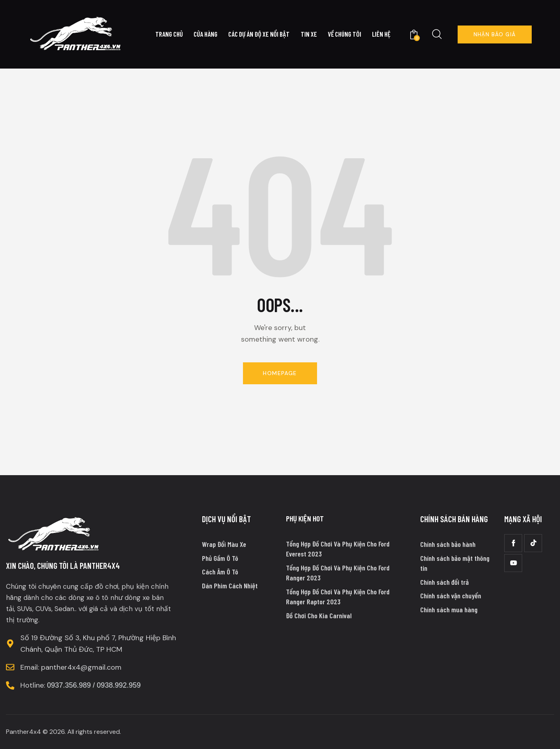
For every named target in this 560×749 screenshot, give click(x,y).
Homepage (280, 373)
